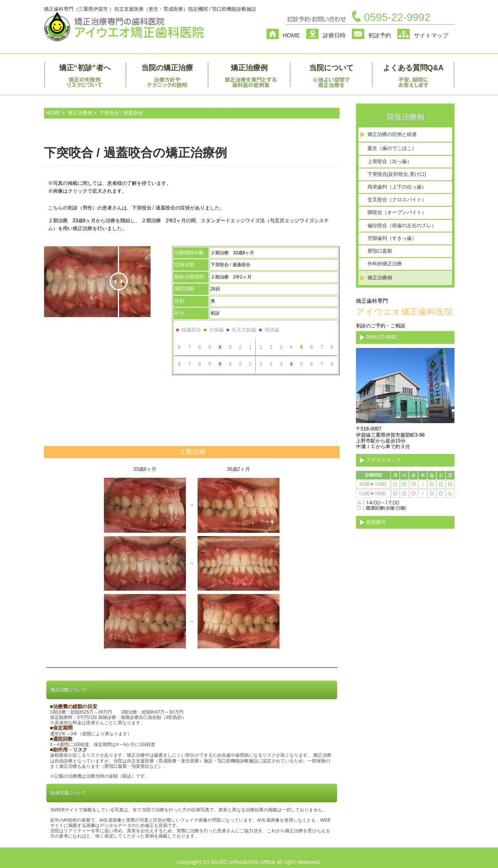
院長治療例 (406, 117)
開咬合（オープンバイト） (397, 212)
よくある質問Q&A (413, 68)
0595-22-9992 (397, 17)
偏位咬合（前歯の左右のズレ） (402, 226)
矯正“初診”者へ (85, 68)
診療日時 (334, 35)
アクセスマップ (383, 460)
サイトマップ (431, 35)
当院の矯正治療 (167, 68)
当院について (331, 68)
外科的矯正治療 (385, 264)
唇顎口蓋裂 (380, 251)
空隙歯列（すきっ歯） (392, 238)
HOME (291, 35)
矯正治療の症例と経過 (392, 134)
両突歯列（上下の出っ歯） (397, 187)
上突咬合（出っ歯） (390, 161)
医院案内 (376, 522)
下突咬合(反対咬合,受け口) (397, 174)
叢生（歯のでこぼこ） (392, 148)
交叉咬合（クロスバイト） (397, 200)
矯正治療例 (249, 68)
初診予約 (380, 35)
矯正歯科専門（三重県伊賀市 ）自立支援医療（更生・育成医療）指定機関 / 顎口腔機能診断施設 (150, 9)
